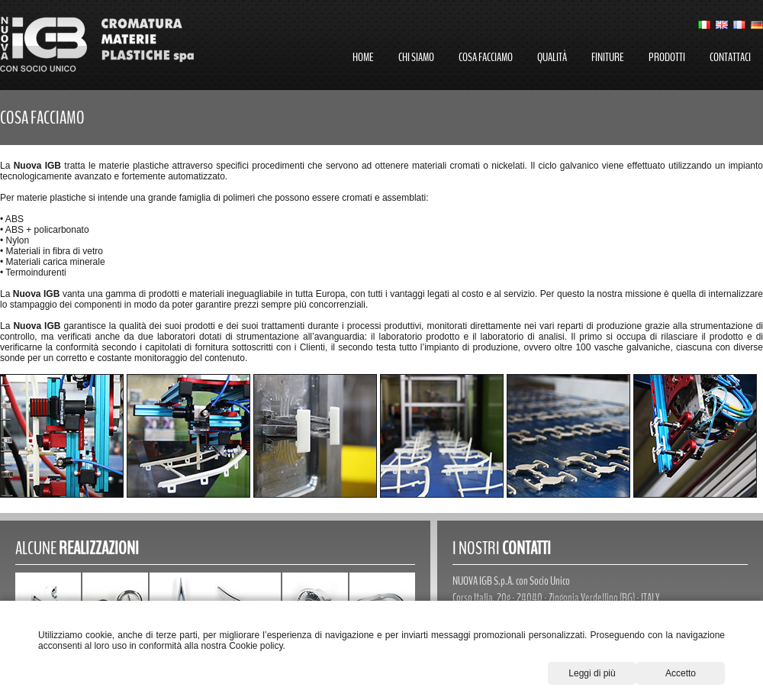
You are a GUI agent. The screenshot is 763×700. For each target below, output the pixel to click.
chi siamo (416, 57)
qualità (552, 57)
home (363, 57)
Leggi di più (592, 673)
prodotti (667, 57)
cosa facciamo (486, 57)
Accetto (681, 673)
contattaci (730, 57)
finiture (608, 57)
